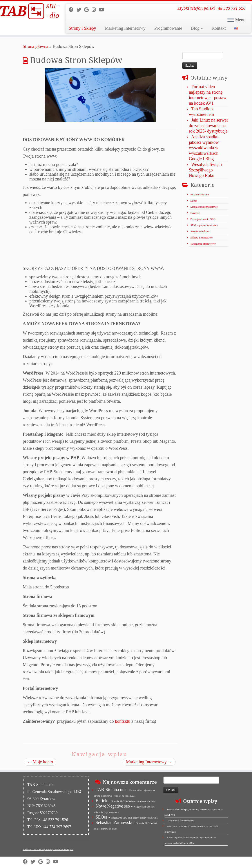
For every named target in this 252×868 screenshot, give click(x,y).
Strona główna (36, 46)
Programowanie (168, 28)
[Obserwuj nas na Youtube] (103, 10)
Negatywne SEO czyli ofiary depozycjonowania (134, 818)
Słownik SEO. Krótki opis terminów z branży (133, 801)
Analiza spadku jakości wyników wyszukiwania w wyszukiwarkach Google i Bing (204, 148)
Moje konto (40, 762)
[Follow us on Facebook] (73, 10)
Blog (197, 28)
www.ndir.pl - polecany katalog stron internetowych (48, 849)
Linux (194, 201)
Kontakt (219, 28)
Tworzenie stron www (203, 244)
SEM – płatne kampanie (204, 225)
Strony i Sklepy (82, 28)
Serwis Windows (200, 231)
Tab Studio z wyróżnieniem (180, 821)
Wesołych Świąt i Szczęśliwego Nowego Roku (206, 170)
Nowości (195, 213)
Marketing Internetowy (125, 28)
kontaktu (123, 721)
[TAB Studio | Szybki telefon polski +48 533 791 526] (29, 11)
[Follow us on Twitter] (80, 10)
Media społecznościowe (204, 207)
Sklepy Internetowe (201, 237)
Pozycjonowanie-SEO (203, 219)
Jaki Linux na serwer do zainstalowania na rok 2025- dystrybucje (209, 126)
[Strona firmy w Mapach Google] (88, 10)
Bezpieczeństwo (199, 194)
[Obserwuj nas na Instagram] (95, 10)
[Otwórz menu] (231, 20)
